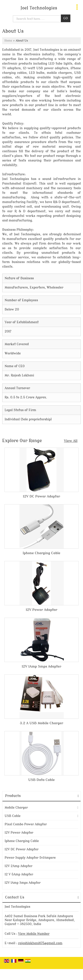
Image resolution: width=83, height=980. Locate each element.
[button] (34, 934)
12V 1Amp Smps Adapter (41, 666)
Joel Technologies (39, 8)
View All (71, 441)
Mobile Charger (16, 808)
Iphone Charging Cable (42, 553)
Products (13, 796)
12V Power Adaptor (41, 610)
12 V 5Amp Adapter (19, 874)
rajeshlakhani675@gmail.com (40, 943)
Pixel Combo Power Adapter (26, 824)
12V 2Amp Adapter (18, 866)
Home (8, 41)
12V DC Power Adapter (41, 496)
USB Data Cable (41, 780)
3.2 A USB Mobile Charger (42, 723)
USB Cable (13, 816)
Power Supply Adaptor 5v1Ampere (30, 858)
